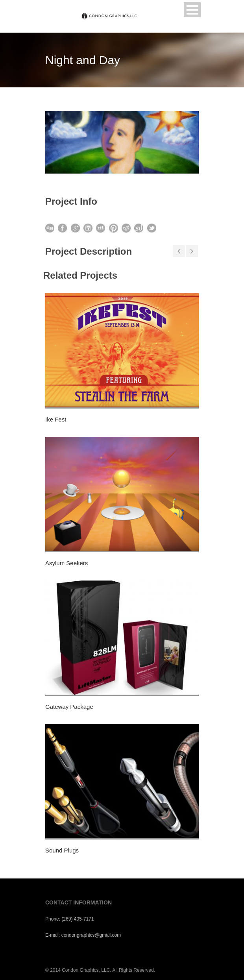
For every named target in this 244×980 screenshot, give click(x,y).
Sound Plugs (62, 850)
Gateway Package (69, 707)
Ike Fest (56, 419)
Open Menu (192, 10)
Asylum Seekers (67, 563)
